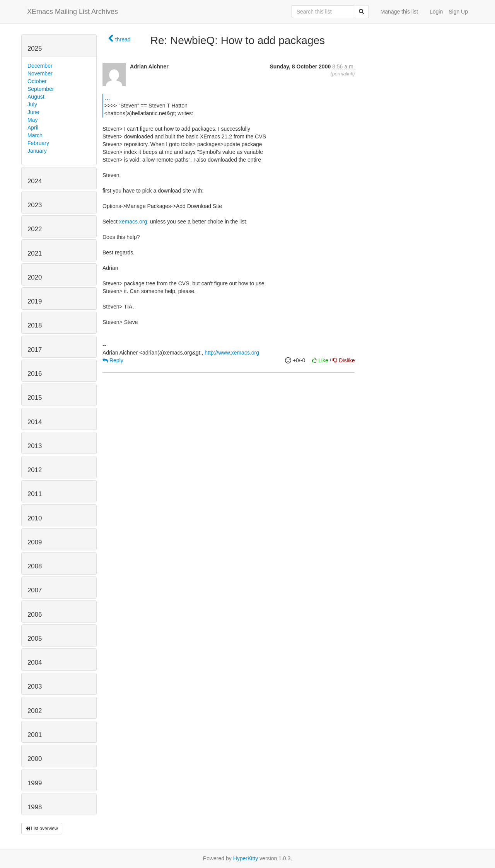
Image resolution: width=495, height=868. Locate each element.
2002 (35, 711)
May (32, 120)
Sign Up (458, 12)
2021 (35, 253)
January (37, 151)
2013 (35, 446)
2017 (35, 350)
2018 (35, 325)
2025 (35, 49)
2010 (35, 518)
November (40, 73)
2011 (35, 494)
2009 (35, 542)
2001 (35, 735)
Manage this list (399, 12)
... (107, 97)
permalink (343, 74)
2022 (35, 229)
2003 (35, 686)
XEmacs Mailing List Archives (73, 12)
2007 (35, 590)
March (35, 135)
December (40, 66)
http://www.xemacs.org (232, 353)
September (41, 89)
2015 (35, 398)
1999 (35, 783)
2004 (35, 663)
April (33, 128)
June (33, 112)
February (38, 143)
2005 (35, 639)
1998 (35, 807)
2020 (35, 277)
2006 (35, 615)
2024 (35, 181)
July (32, 104)
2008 (35, 566)
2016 (35, 374)
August (36, 97)
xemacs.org (133, 222)
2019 (35, 301)
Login (436, 12)
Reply (113, 360)
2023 (35, 205)
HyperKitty (246, 858)
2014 (35, 422)
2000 (35, 759)
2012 (35, 470)
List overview (42, 829)
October (37, 81)
